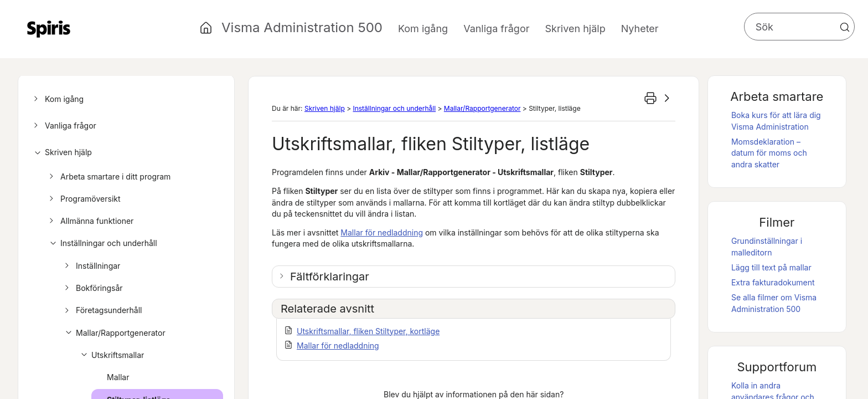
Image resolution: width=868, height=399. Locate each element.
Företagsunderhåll (102, 310)
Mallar (118, 377)
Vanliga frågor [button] (496, 29)
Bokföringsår (92, 288)
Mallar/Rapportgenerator (113, 333)
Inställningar (91, 266)
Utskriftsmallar (110, 355)
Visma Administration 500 (302, 27)
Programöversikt (83, 199)
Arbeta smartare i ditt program (108, 177)
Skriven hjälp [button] (575, 29)
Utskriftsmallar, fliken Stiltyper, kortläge (368, 331)
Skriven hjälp (61, 152)
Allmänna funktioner (90, 221)
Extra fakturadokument (773, 282)
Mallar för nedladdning (382, 232)
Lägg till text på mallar (771, 267)
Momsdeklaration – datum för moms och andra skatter (769, 153)
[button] (845, 27)
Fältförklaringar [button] (330, 277)
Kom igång (57, 99)
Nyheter (640, 29)
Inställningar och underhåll (102, 243)
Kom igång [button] (423, 29)
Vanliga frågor (63, 126)
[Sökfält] (799, 27)
